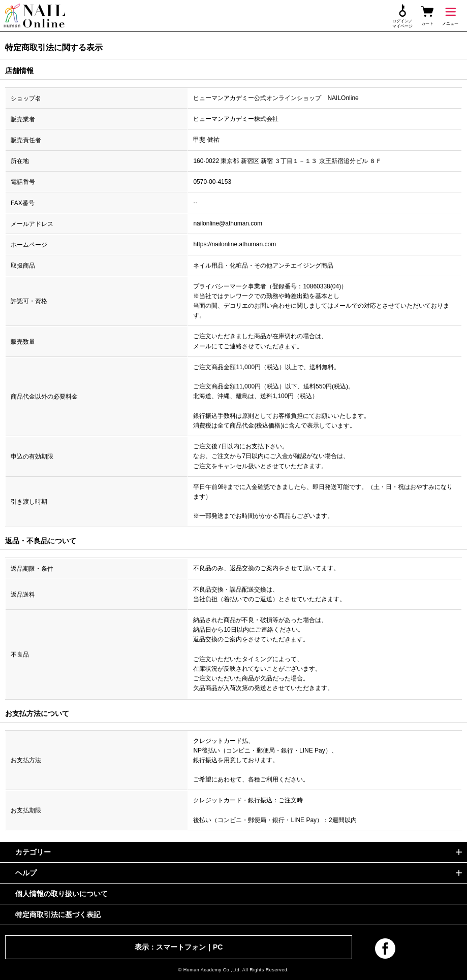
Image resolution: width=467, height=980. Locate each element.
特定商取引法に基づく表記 (58, 914)
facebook (385, 949)
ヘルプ (26, 873)
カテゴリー (33, 852)
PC (218, 947)
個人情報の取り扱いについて (61, 894)
